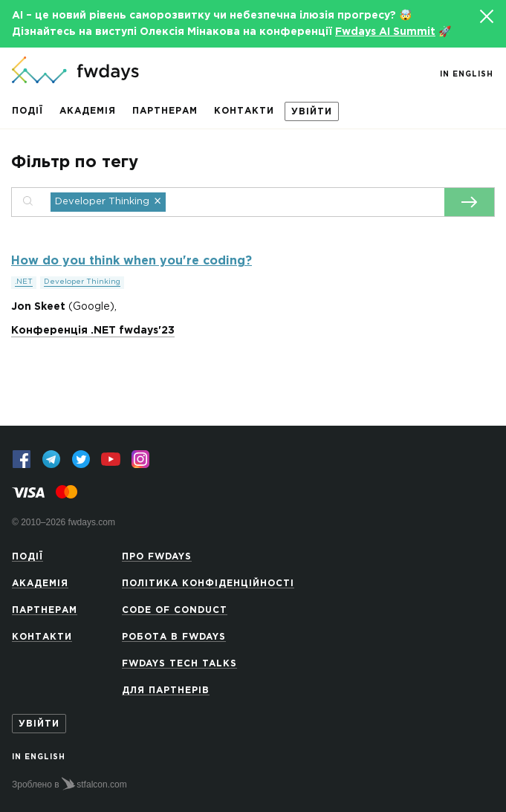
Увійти (312, 112)
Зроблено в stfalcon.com (69, 784)
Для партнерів (166, 691)
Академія (88, 111)
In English (467, 75)
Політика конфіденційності (208, 584)
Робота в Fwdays (174, 637)
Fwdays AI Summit (385, 32)
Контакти (244, 111)
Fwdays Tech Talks (179, 664)
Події (27, 111)
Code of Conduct (175, 610)
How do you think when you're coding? (132, 261)
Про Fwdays (157, 557)
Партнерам (165, 111)
